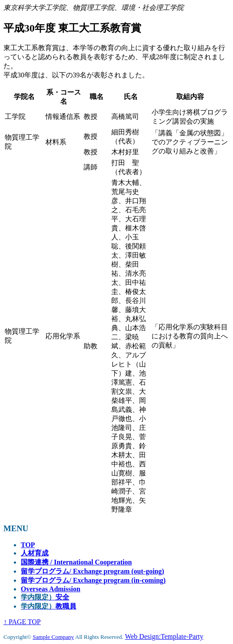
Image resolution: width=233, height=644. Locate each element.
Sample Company (53, 637)
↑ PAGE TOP (22, 622)
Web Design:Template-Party (164, 636)
